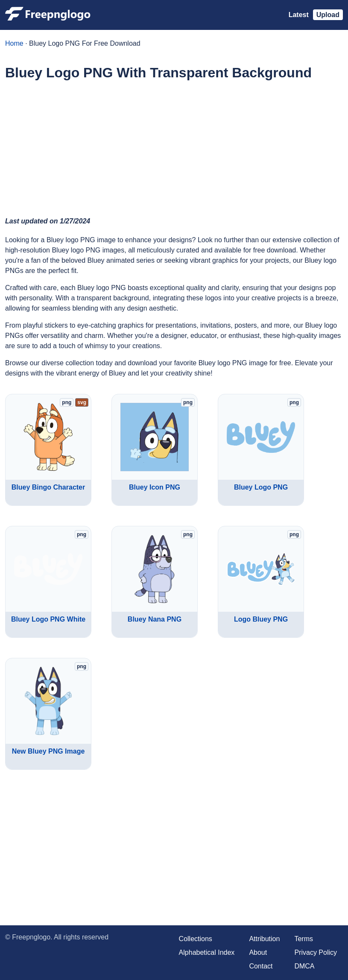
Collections (196, 939)
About (258, 952)
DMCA (304, 966)
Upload (328, 15)
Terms (304, 939)
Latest (299, 15)
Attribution (264, 939)
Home (14, 43)
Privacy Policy (316, 952)
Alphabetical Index (207, 952)
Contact (261, 966)
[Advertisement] (174, 148)
